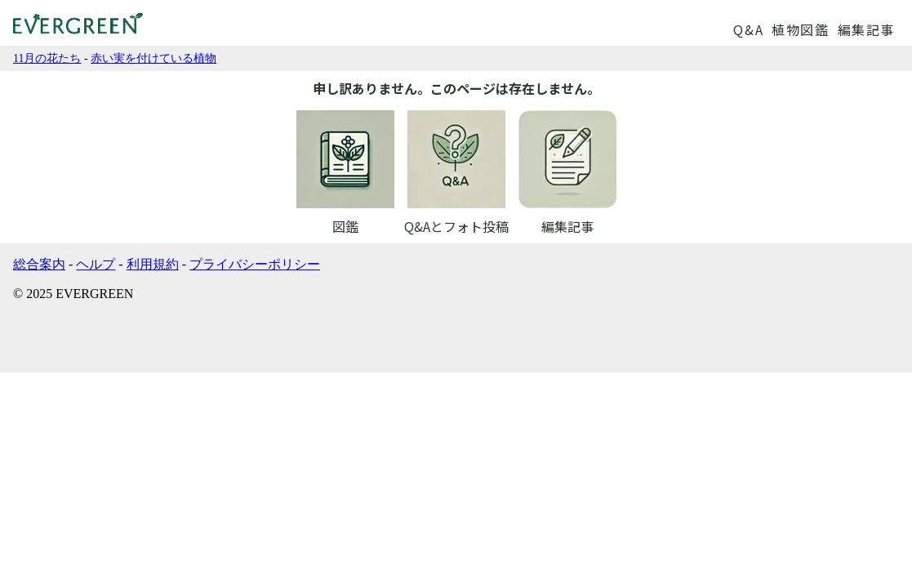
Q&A (748, 29)
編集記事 (866, 29)
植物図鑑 (800, 29)
